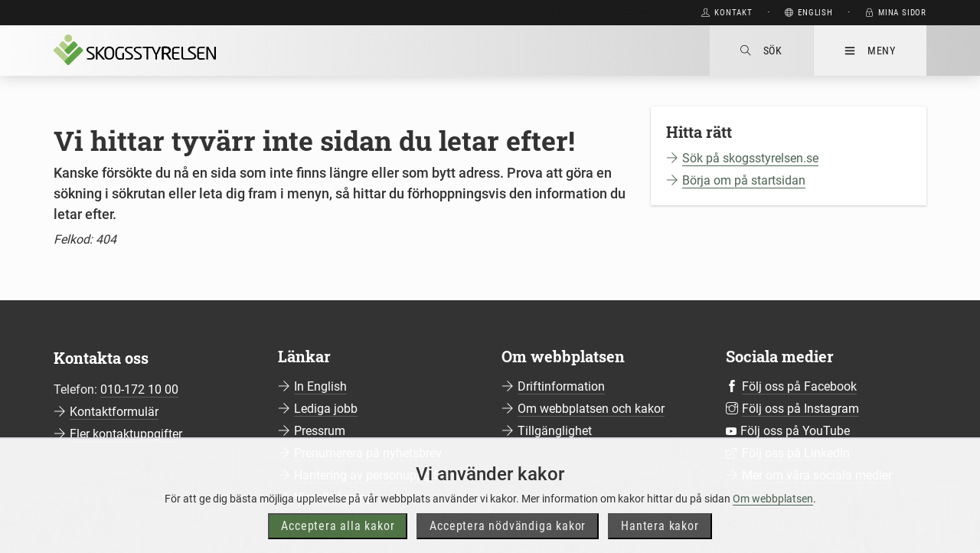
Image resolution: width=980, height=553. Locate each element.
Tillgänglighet (555, 431)
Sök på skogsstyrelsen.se (750, 158)
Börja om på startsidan (744, 180)
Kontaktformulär (114, 412)
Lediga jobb (326, 409)
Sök (761, 51)
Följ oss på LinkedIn (796, 453)
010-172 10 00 (139, 389)
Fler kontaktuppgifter (126, 434)
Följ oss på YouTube (795, 431)
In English (320, 386)
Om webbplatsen (773, 525)
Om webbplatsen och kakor (591, 409)
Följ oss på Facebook (799, 386)
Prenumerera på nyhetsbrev (368, 453)
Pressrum (320, 431)
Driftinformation (561, 386)
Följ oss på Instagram (800, 409)
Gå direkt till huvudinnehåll (610, 13)
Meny (870, 51)
